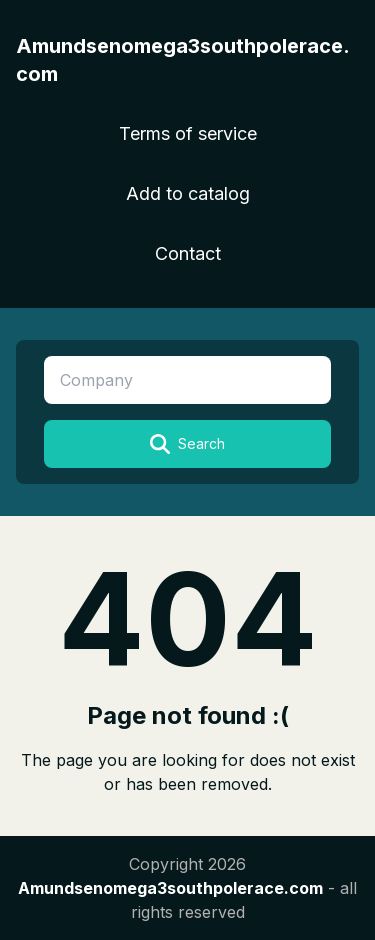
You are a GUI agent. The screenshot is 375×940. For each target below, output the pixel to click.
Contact (188, 253)
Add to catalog (188, 193)
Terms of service (188, 133)
